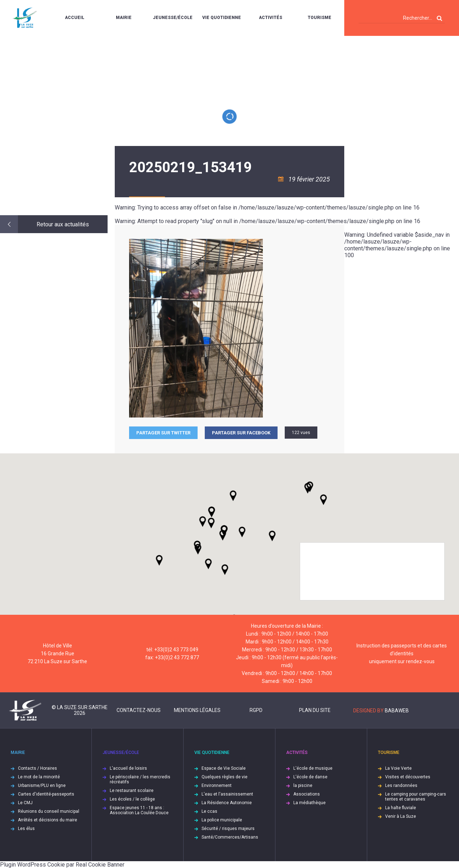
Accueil (75, 18)
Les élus (26, 829)
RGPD (256, 710)
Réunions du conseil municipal (49, 811)
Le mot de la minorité (39, 777)
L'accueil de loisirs (128, 768)
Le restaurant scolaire (132, 791)
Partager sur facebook (241, 433)
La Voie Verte (398, 768)
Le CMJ (25, 803)
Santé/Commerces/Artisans (230, 837)
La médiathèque (309, 803)
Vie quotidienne (222, 18)
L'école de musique (313, 768)
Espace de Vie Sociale (224, 768)
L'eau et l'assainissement (227, 794)
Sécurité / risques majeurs (228, 829)
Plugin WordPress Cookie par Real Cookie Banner (62, 865)
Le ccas (209, 811)
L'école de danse (310, 777)
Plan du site (315, 710)
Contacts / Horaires (37, 768)
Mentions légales (197, 710)
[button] (242, 532)
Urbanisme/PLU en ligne (42, 786)
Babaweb (397, 711)
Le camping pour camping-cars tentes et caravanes (416, 797)
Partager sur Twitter (163, 433)
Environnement (217, 786)
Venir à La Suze (401, 816)
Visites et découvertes (408, 777)
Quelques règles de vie (224, 777)
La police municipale (222, 820)
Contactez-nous (139, 710)
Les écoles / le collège (132, 799)
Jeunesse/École (173, 18)
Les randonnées (401, 786)
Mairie (124, 18)
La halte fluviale (401, 808)
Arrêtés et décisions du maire (48, 820)
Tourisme (320, 18)
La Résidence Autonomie (227, 803)
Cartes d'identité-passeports (46, 794)
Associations (307, 794)
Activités (271, 18)
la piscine (303, 786)
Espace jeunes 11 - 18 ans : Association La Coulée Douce (139, 810)
